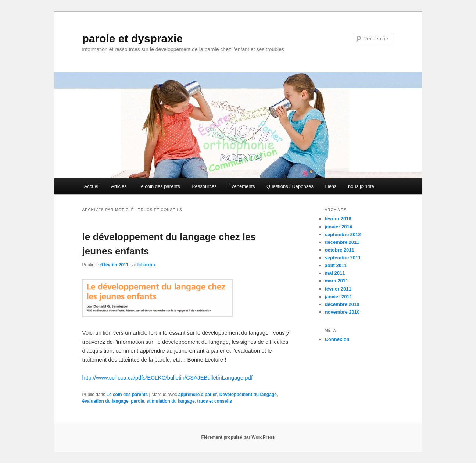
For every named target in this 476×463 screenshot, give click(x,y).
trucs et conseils (214, 401)
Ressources (204, 186)
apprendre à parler (198, 395)
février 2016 (338, 219)
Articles (119, 186)
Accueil (92, 186)
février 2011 (338, 289)
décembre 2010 (342, 304)
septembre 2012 (343, 234)
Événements (241, 186)
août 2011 (336, 265)
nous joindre (361, 186)
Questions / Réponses (290, 186)
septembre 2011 (343, 258)
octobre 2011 (340, 250)
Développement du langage (248, 395)
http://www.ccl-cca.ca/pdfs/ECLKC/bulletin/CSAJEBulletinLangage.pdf (168, 377)
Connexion (337, 339)
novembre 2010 (342, 312)
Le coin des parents (159, 186)
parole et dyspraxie (133, 38)
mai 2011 (335, 273)
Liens (331, 186)
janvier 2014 (339, 227)
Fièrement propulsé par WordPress (238, 437)
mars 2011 (337, 281)
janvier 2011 (339, 297)
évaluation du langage (105, 401)
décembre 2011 (342, 242)
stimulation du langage (171, 401)
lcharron (146, 265)
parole (137, 401)
